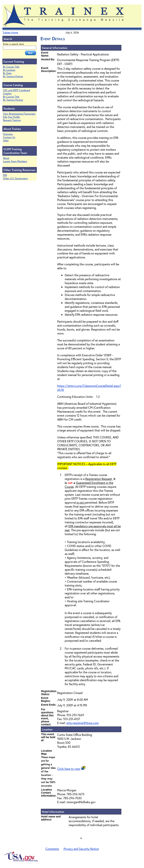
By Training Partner (13, 76)
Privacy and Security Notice (81, 849)
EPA (5, 175)
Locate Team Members (15, 161)
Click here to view (69, 769)
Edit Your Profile (11, 117)
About (6, 158)
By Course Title (11, 67)
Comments (52, 849)
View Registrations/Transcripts (19, 114)
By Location (9, 70)
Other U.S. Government (15, 178)
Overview (8, 134)
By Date (7, 73)
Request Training (12, 120)
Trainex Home (10, 32)
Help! (6, 140)
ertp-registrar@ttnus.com (83, 723)
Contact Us (9, 137)
